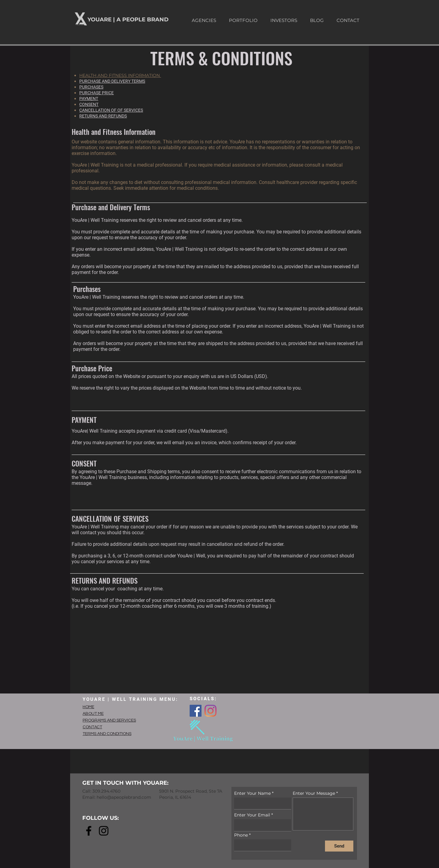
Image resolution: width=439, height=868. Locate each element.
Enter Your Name (252, 793)
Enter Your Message (314, 793)
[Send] (339, 846)
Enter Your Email (252, 815)
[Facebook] (196, 711)
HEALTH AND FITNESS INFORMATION (120, 75)
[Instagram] (211, 711)
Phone (241, 835)
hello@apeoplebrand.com (124, 797)
